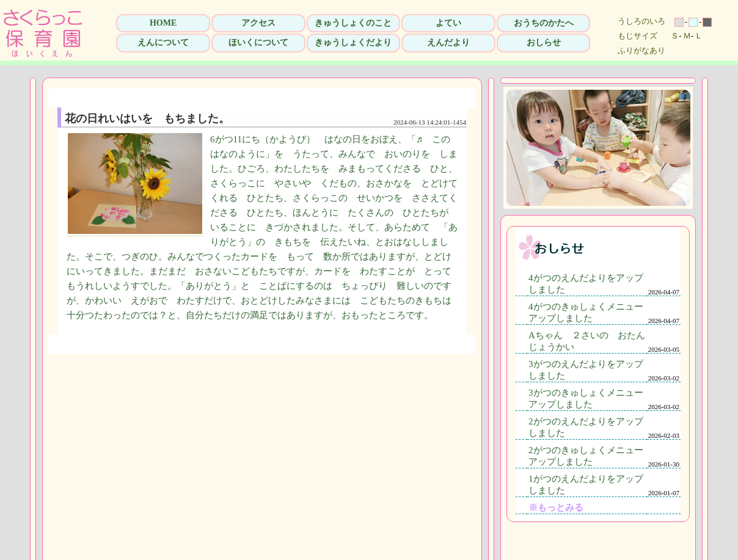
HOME (163, 23)
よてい (448, 23)
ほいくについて (258, 42)
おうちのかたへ (544, 23)
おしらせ (544, 42)
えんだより (448, 42)
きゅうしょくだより (353, 42)
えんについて (163, 42)
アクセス (258, 23)
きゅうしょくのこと (353, 23)
